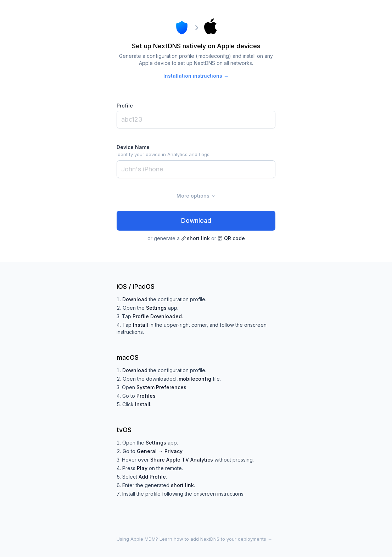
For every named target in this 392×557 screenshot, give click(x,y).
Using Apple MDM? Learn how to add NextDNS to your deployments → (194, 539)
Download (196, 220)
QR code (231, 238)
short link (195, 238)
